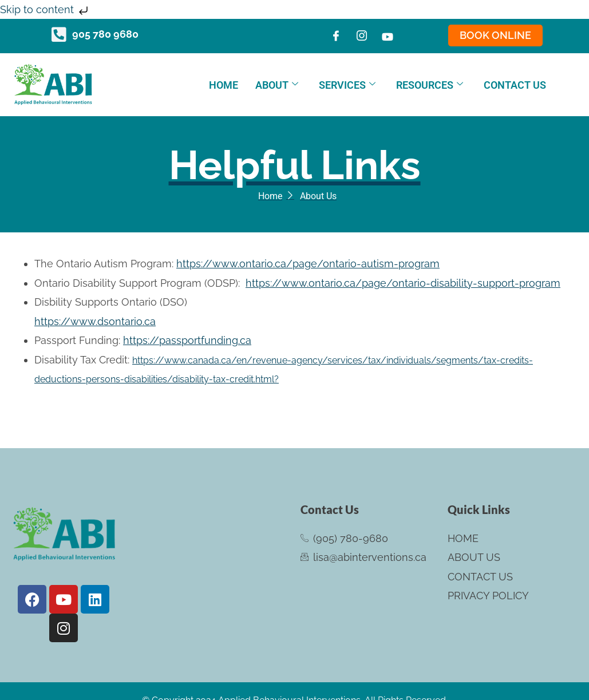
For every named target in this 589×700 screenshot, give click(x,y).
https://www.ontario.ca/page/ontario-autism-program (308, 264)
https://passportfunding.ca (187, 340)
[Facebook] (336, 36)
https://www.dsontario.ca (95, 321)
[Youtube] (388, 36)
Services (347, 85)
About (277, 85)
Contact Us (515, 85)
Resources (430, 85)
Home (224, 85)
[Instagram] (362, 36)
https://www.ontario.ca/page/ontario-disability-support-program (403, 283)
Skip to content (45, 9)
